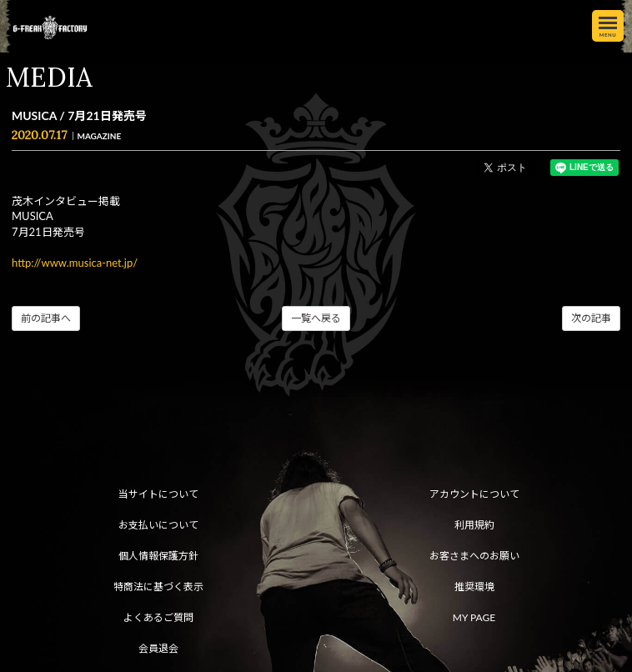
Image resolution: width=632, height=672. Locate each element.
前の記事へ (46, 318)
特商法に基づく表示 (158, 587)
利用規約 (474, 525)
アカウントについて (474, 494)
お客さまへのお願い (474, 556)
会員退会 (158, 648)
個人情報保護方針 (158, 556)
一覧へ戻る (316, 318)
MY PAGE (474, 617)
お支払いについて (158, 525)
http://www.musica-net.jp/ (75, 263)
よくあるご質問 (158, 617)
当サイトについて (158, 494)
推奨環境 (474, 587)
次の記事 (591, 318)
